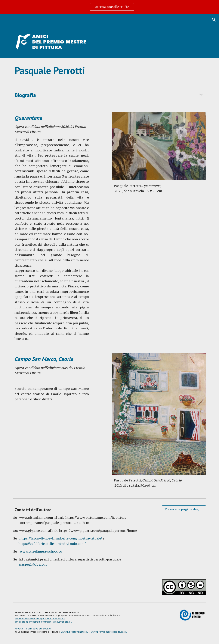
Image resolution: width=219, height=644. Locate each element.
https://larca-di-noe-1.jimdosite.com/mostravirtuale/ (61, 538)
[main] (110, 70)
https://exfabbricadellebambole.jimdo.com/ (52, 544)
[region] (109, 7)
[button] (214, 20)
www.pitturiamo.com (36, 518)
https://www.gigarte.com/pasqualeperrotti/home (98, 531)
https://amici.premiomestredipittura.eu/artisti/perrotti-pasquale (70, 559)
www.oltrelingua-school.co (41, 551)
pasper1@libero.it (33, 565)
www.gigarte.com (33, 531)
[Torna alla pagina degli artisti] (184, 509)
